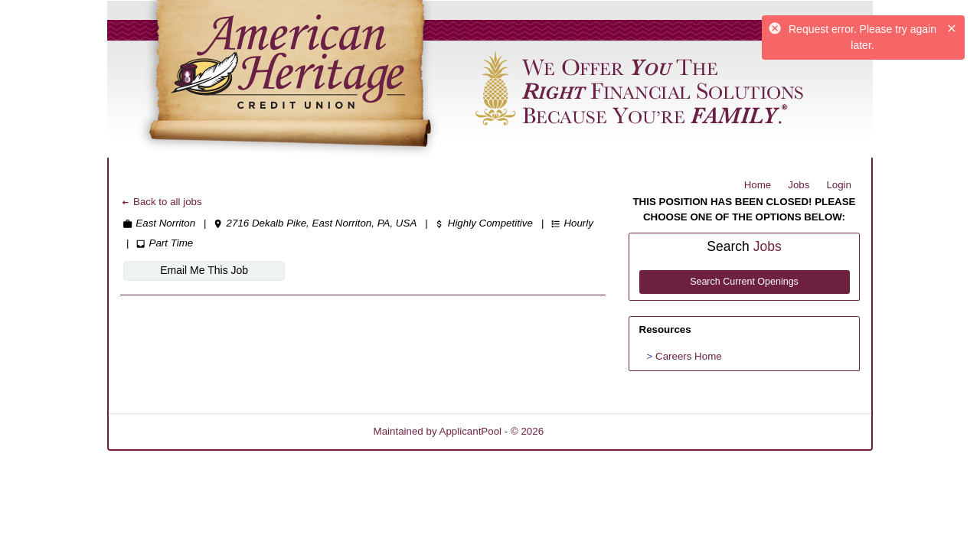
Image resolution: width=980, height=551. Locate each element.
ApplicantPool (471, 431)
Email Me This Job (204, 270)
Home (758, 185)
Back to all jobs (161, 202)
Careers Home (689, 356)
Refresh (589, 431)
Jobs (799, 185)
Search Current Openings (744, 282)
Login (839, 185)
